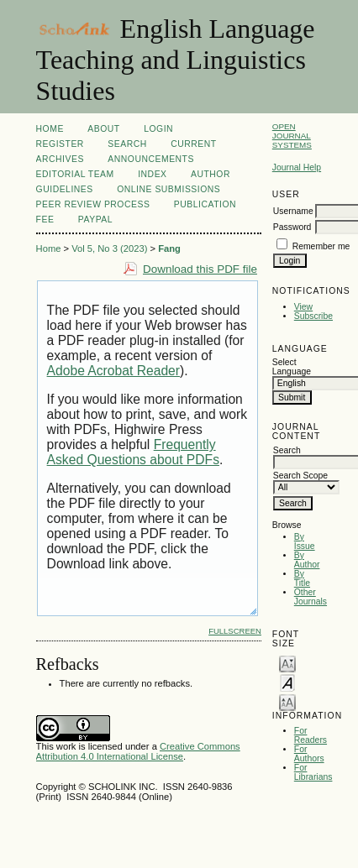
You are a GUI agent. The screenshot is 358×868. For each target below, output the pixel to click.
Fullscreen (235, 631)
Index (152, 174)
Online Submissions (168, 189)
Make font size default (287, 682)
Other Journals (311, 597)
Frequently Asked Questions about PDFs (133, 452)
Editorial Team (75, 174)
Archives (60, 159)
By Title (302, 578)
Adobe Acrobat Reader (113, 371)
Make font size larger (287, 701)
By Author (307, 560)
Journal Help (297, 167)
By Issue (305, 541)
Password (292, 227)
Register (60, 144)
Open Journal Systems (292, 136)
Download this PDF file (200, 269)
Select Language (292, 367)
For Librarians (313, 772)
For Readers (311, 735)
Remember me (321, 246)
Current (193, 144)
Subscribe (313, 316)
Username (293, 211)
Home (50, 129)
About (103, 129)
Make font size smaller (287, 663)
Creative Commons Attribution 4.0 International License (138, 751)
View (303, 307)
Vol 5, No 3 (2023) (109, 248)
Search (127, 144)
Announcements (151, 159)
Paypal (95, 220)
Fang (169, 248)
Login (158, 129)
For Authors (309, 754)
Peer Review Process (93, 204)
